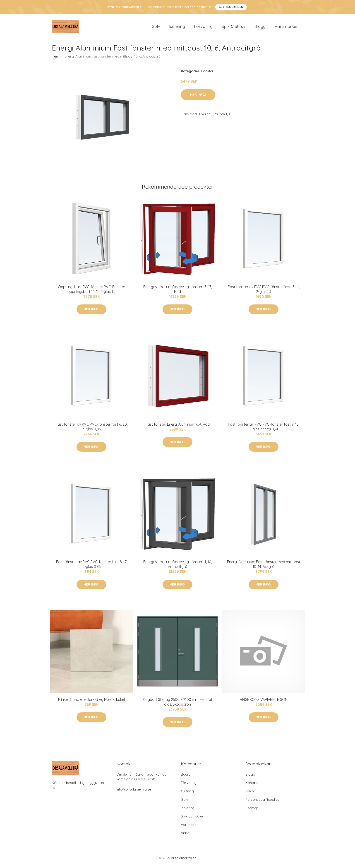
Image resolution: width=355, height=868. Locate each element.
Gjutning (187, 793)
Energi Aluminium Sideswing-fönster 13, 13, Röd (178, 291)
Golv (156, 28)
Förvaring (203, 28)
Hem (55, 59)
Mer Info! (198, 97)
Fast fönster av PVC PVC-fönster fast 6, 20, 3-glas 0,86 (91, 429)
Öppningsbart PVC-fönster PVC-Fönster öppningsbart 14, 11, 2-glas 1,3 (92, 291)
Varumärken (287, 28)
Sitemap (252, 810)
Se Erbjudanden (231, 7)
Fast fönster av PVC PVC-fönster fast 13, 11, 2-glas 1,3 (264, 291)
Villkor (250, 793)
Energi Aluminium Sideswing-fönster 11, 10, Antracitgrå (178, 567)
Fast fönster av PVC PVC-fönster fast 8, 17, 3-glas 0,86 (92, 567)
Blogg (260, 28)
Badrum (187, 777)
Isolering (177, 28)
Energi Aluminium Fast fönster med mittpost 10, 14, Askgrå (264, 567)
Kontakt (252, 785)
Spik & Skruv (234, 28)
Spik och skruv (192, 819)
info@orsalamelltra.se (134, 792)
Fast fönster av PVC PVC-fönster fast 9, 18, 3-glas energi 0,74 (264, 429)
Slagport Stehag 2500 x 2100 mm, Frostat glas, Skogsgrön (177, 704)
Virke (185, 835)
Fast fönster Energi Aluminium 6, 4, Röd (178, 427)
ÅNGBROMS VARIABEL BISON (264, 702)
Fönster (207, 73)
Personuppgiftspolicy (262, 802)
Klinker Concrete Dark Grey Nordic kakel (91, 702)
